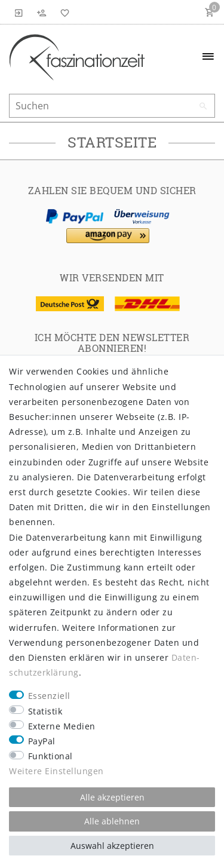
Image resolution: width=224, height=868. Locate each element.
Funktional (50, 756)
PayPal (42, 741)
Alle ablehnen (112, 821)
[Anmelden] (19, 12)
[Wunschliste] (63, 12)
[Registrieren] (42, 12)
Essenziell (49, 696)
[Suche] (203, 106)
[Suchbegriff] (112, 106)
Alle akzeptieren (112, 797)
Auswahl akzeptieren (112, 846)
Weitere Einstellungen (56, 771)
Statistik (45, 711)
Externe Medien (62, 726)
